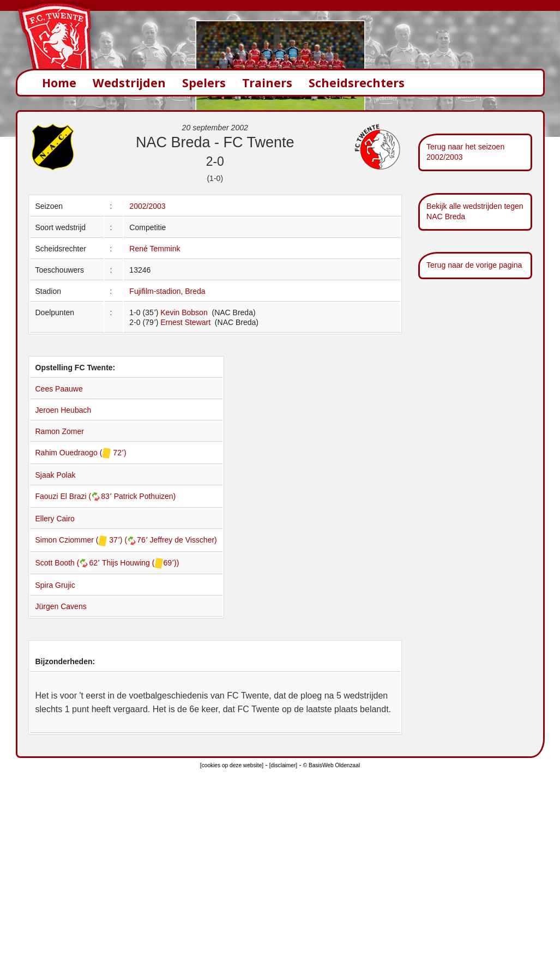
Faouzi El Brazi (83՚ (75, 496)
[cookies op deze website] (232, 765)
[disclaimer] (283, 765)
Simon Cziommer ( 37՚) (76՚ (93, 540)
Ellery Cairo (55, 519)
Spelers (204, 83)
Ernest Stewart (186, 322)
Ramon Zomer (60, 431)
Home (59, 83)
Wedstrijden (129, 83)
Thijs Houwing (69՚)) (140, 563)
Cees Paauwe (59, 389)
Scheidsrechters (357, 83)
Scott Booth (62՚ (69, 563)
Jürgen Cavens (61, 606)
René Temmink (155, 249)
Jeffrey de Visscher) (183, 540)
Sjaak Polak (56, 475)
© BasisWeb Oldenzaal (332, 765)
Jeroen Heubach (64, 410)
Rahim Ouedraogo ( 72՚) (81, 453)
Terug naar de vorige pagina (474, 265)
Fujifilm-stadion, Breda (167, 291)
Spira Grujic (55, 585)
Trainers (267, 83)
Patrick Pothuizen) (145, 496)
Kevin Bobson (185, 312)
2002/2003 (147, 206)
